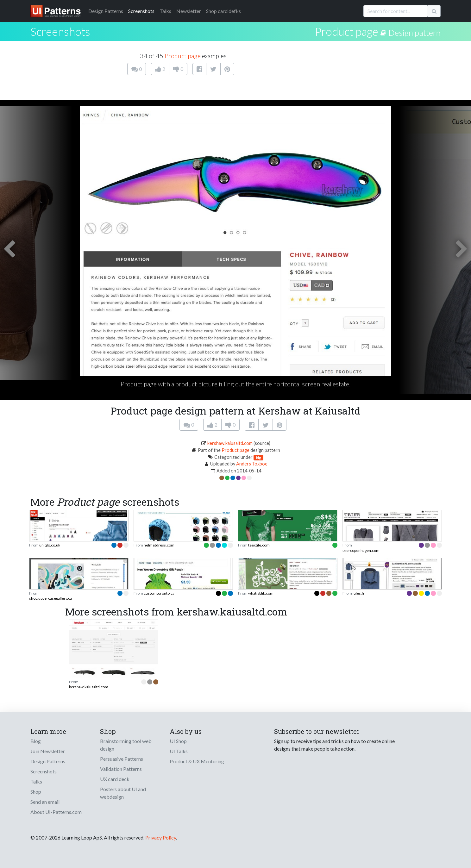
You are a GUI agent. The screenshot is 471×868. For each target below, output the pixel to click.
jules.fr (359, 593)
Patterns (106, 11)
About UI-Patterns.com (56, 812)
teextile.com (259, 545)
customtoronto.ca (159, 593)
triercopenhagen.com (361, 550)
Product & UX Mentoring (197, 761)
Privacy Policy (161, 837)
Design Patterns (48, 761)
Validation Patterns (121, 769)
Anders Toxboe (252, 464)
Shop (36, 792)
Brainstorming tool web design (126, 745)
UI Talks (179, 751)
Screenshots (141, 11)
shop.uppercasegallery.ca (50, 598)
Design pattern (414, 33)
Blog (36, 741)
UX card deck (115, 779)
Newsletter (189, 11)
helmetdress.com (159, 545)
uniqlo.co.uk (50, 545)
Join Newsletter (48, 751)
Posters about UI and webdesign (123, 793)
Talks (165, 11)
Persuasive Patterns (122, 759)
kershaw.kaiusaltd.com (230, 443)
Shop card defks (223, 11)
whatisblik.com (261, 593)
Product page (347, 31)
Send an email (45, 802)
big (258, 457)
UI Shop (178, 741)
